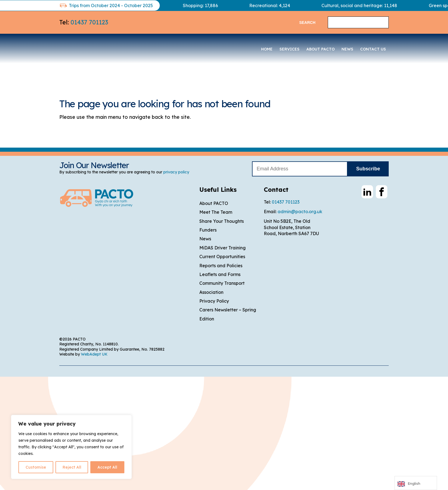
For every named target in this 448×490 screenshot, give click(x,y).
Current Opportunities (222, 257)
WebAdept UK (94, 354)
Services (289, 49)
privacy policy (176, 172)
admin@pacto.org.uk (300, 212)
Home (267, 49)
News (347, 49)
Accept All (107, 467)
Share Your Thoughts (222, 221)
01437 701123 (89, 22)
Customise (36, 467)
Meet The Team (216, 212)
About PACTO (320, 49)
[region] (71, 447)
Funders (208, 230)
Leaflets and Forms (220, 274)
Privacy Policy (214, 301)
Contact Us (373, 49)
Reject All (72, 467)
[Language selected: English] (416, 483)
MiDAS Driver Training (222, 248)
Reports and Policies (221, 266)
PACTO (100, 47)
